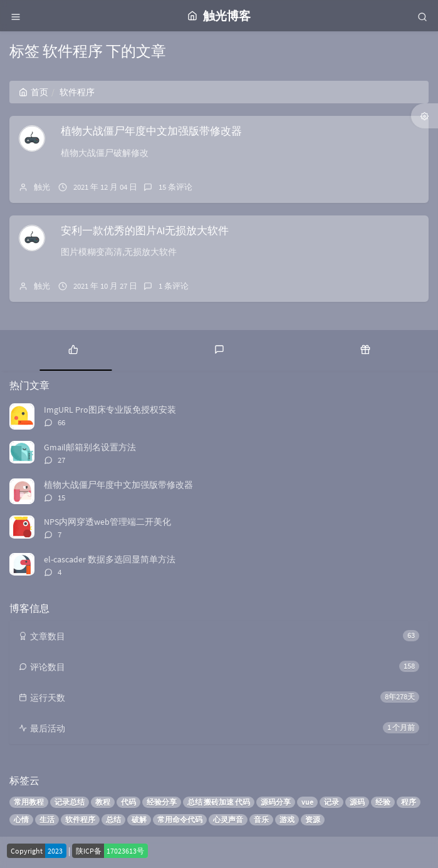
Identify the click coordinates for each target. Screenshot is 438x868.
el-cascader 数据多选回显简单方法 (110, 559)
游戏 (287, 819)
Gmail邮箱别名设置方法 (90, 447)
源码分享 (276, 802)
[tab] (73, 349)
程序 (409, 802)
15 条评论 (175, 187)
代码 (128, 802)
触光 (42, 187)
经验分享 (162, 802)
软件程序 (80, 819)
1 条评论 (174, 286)
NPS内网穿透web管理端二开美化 (107, 522)
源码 (357, 802)
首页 (34, 92)
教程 (103, 802)
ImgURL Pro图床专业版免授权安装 (110, 410)
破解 (139, 819)
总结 (113, 819)
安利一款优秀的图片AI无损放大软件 (145, 230)
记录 (331, 802)
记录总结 (70, 802)
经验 (383, 802)
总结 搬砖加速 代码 (219, 802)
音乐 (261, 819)
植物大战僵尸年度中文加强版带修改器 (151, 131)
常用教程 (29, 802)
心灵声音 (228, 819)
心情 (21, 819)
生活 (47, 819)
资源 (313, 819)
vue (307, 802)
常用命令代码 (180, 819)
